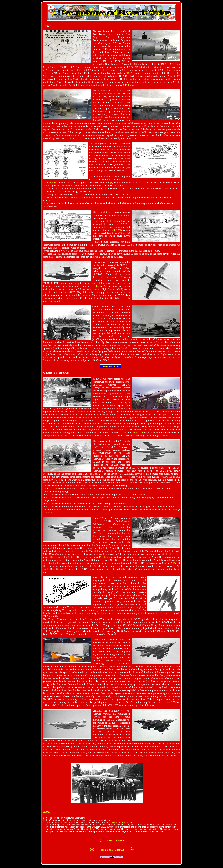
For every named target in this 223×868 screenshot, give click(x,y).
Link (130, 85)
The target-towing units (123, 822)
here (92, 829)
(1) (127, 73)
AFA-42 (147, 429)
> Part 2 (119, 841)
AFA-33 (52, 182)
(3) (112, 182)
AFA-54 (53, 489)
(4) (88, 495)
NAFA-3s (126, 224)
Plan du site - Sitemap (112, 850)
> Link (97, 286)
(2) (67, 123)
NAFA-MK (116, 230)
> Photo (104, 557)
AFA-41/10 (138, 432)
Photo (176, 563)
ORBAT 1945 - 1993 (111, 366)
